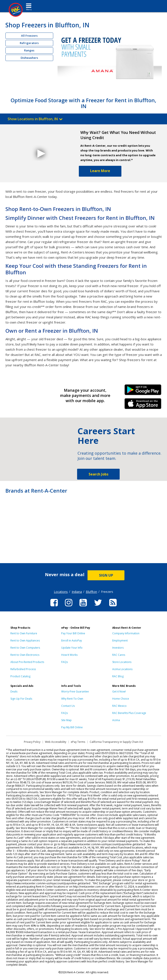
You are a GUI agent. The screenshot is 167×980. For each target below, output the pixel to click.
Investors (118, 648)
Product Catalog (20, 676)
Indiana (77, 592)
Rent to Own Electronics (25, 655)
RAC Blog (118, 676)
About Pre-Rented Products (27, 662)
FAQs (64, 662)
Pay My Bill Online (72, 727)
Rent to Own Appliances (25, 640)
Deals (14, 691)
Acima (116, 720)
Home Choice (121, 699)
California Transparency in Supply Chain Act (116, 742)
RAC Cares (119, 655)
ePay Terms (78, 742)
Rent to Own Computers (25, 648)
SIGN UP (106, 575)
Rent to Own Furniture (24, 633)
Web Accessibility (56, 742)
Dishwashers (29, 58)
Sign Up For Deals (21, 699)
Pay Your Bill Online (73, 633)
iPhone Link (143, 405)
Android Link (143, 391)
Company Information (126, 633)
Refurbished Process (23, 669)
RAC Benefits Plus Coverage (129, 713)
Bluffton (91, 592)
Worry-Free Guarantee (75, 691)
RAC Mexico (119, 706)
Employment (120, 640)
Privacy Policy (32, 742)
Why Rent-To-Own (72, 699)
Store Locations (122, 662)
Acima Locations (122, 669)
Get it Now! (119, 691)
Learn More (100, 171)
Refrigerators (29, 43)
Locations (61, 592)
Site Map (66, 720)
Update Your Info (72, 648)
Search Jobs (98, 474)
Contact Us (68, 706)
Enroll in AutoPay (72, 640)
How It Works (69, 655)
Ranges (29, 50)
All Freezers (29, 36)
